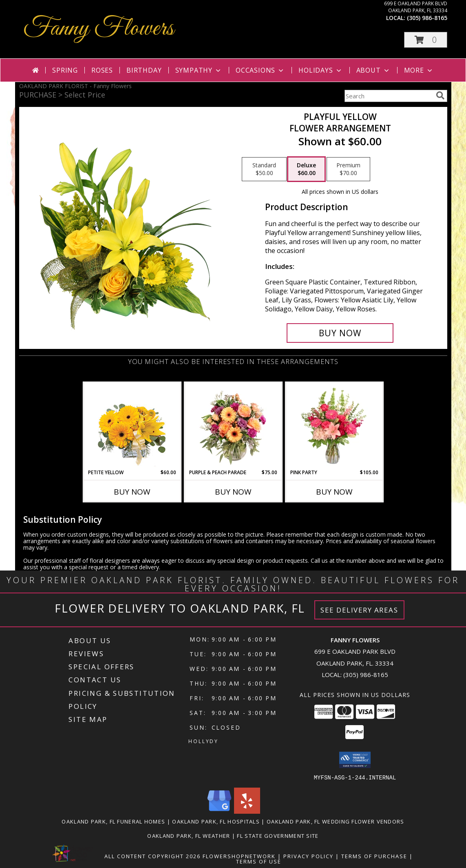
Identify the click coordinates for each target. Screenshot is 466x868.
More (419, 70)
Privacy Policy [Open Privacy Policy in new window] (308, 856)
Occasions (260, 70)
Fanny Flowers (98, 29)
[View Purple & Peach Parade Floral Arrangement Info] (233, 426)
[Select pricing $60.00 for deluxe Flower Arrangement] (306, 169)
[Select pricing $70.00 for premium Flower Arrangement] (348, 169)
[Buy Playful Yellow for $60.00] (340, 333)
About (373, 70)
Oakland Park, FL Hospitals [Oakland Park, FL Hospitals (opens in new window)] (216, 821)
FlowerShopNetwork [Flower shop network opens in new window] (239, 856)
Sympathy (199, 70)
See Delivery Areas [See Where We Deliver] (359, 610)
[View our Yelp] (247, 811)
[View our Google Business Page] (219, 811)
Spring (65, 70)
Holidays (320, 70)
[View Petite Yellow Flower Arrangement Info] (132, 426)
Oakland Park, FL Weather (189, 835)
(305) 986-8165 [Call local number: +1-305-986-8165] (427, 18)
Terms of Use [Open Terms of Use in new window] (259, 861)
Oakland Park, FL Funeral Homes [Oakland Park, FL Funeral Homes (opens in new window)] (113, 821)
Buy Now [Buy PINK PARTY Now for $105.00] (334, 492)
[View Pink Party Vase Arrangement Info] (334, 426)
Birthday (144, 70)
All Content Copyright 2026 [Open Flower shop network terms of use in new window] (152, 856)
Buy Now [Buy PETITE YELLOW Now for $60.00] (132, 492)
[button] (426, 40)
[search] (440, 95)
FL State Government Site (278, 835)
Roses (102, 70)
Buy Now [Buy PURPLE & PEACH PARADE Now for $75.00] (233, 492)
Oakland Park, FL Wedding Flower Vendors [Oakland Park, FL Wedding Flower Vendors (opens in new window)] (336, 821)
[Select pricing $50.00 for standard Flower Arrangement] (264, 169)
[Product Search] (389, 96)
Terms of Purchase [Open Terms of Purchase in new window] (374, 856)
